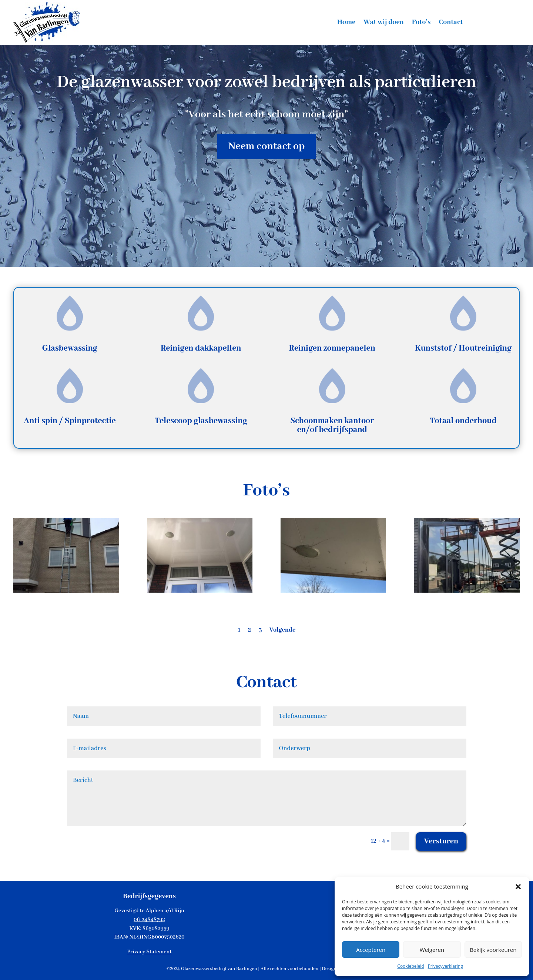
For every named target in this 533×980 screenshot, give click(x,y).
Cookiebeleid (410, 966)
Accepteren (371, 950)
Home (346, 23)
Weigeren (432, 950)
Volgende (283, 630)
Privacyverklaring (445, 966)
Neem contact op (267, 146)
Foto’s (421, 23)
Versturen (441, 841)
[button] (518, 887)
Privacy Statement (149, 952)
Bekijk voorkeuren (493, 950)
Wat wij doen (384, 23)
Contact (451, 23)
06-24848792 (149, 920)
